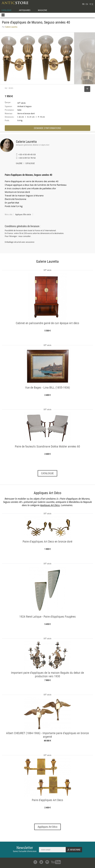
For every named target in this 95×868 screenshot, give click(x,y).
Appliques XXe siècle (23, 214)
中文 (91, 4)
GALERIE (19, 164)
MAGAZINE (43, 10)
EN (87, 4)
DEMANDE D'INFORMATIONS (47, 128)
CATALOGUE (6, 10)
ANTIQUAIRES (25, 10)
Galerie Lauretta (26, 141)
